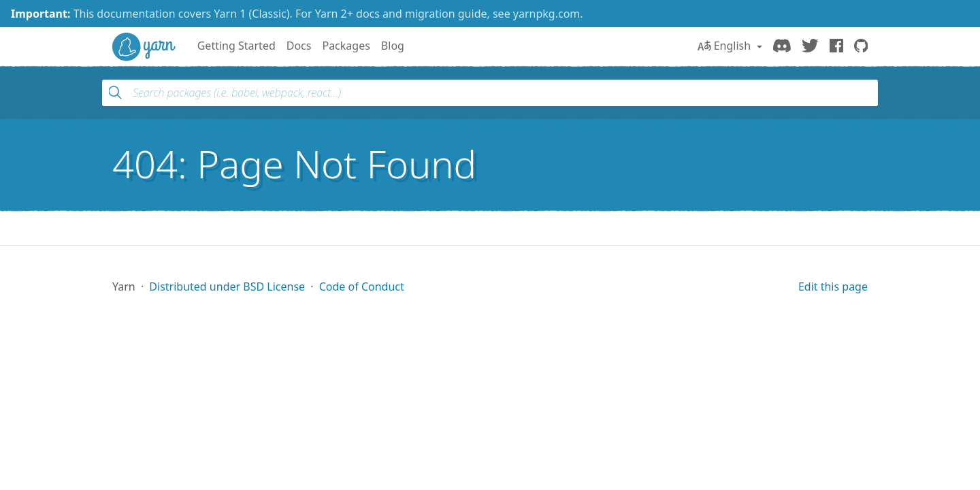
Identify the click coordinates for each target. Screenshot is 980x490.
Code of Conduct (362, 287)
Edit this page (833, 287)
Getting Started (236, 46)
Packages (346, 46)
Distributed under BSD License (227, 287)
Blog (393, 46)
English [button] (726, 46)
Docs (299, 46)
